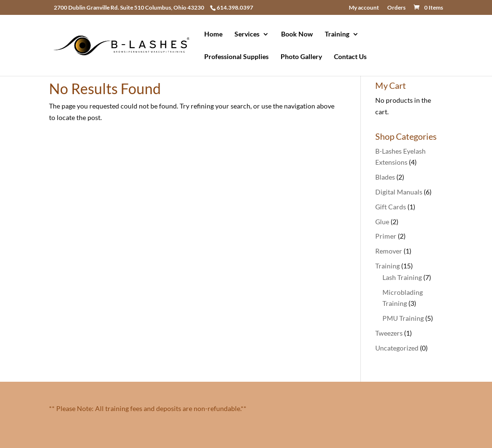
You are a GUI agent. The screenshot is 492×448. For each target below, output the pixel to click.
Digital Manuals (399, 192)
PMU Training (403, 318)
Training (337, 34)
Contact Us (350, 57)
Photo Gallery (301, 57)
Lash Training (402, 277)
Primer (386, 236)
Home (213, 34)
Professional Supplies (236, 57)
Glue (382, 222)
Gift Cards (391, 207)
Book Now (297, 34)
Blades (385, 177)
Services (247, 34)
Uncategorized (397, 348)
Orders (396, 8)
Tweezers (389, 333)
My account (364, 8)
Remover (389, 251)
